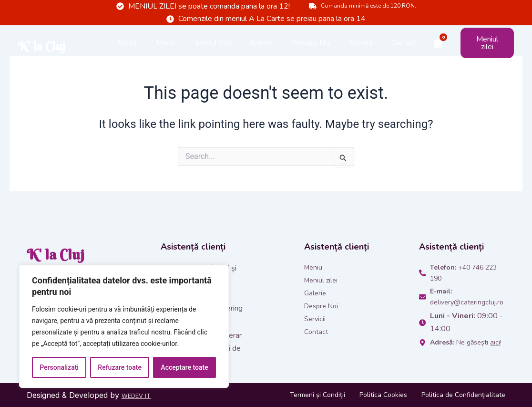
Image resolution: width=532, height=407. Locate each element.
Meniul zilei (213, 52)
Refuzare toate (120, 367)
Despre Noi (312, 52)
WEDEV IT (141, 395)
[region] (124, 326)
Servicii (361, 52)
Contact (404, 52)
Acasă (126, 52)
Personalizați (59, 367)
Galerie (261, 52)
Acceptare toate (184, 367)
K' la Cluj (48, 52)
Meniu (166, 52)
